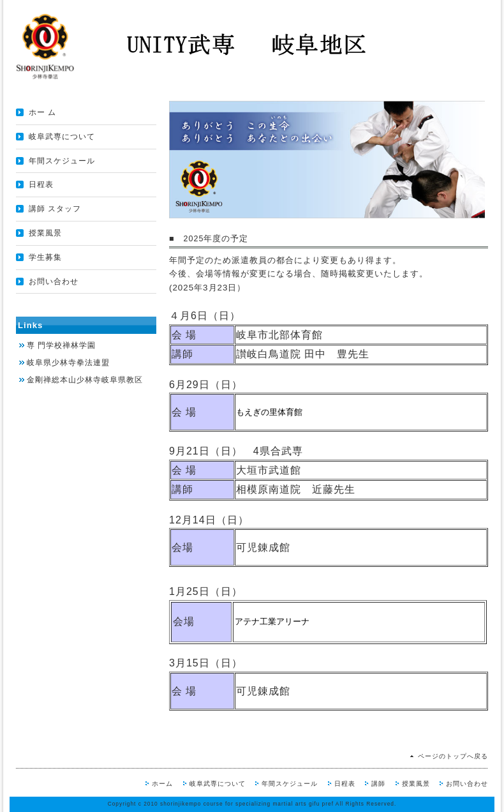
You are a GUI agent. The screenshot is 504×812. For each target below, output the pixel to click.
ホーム (162, 784)
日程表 (41, 184)
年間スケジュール (62, 161)
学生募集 (45, 257)
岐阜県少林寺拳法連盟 (68, 363)
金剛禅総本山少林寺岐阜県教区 (85, 380)
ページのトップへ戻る (453, 756)
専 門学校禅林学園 (61, 345)
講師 (378, 784)
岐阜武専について (62, 137)
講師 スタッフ (55, 209)
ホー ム (42, 112)
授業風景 (45, 233)
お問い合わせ (54, 282)
